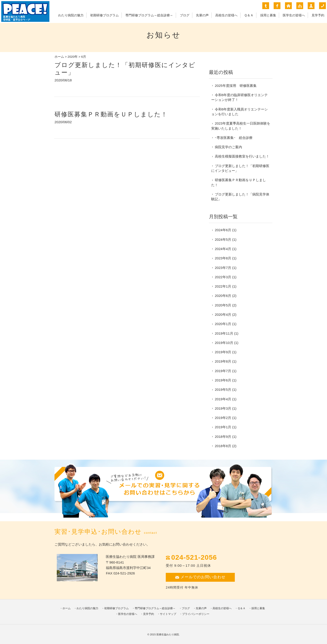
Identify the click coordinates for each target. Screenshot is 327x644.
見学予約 (318, 15)
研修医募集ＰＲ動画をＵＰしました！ (111, 114)
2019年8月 (223, 361)
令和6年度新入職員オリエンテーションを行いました (239, 112)
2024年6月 (223, 230)
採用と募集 (268, 15)
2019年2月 (223, 418)
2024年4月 (223, 249)
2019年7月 (223, 371)
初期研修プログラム (104, 15)
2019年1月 (223, 427)
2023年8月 (223, 258)
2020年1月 (223, 324)
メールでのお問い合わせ (200, 577)
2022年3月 (223, 277)
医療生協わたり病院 (168, 634)
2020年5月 (223, 305)
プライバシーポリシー (196, 614)
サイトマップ (168, 614)
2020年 (73, 57)
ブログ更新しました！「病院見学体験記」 (240, 197)
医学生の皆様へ (294, 15)
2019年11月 (224, 333)
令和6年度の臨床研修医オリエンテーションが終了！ (239, 97)
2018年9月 (223, 437)
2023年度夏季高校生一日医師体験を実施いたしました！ (241, 126)
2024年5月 (223, 239)
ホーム (59, 57)
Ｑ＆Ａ (249, 15)
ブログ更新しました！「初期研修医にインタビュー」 (240, 168)
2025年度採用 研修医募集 (236, 86)
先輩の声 (202, 15)
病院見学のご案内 (228, 147)
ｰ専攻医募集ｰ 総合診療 (234, 138)
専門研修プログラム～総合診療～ (149, 15)
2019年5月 (223, 390)
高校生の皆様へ (226, 15)
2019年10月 (224, 343)
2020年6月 (223, 296)
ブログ (185, 15)
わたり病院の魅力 (71, 15)
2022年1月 (223, 286)
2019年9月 (223, 352)
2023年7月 (223, 268)
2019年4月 (223, 399)
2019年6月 (223, 380)
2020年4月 (223, 314)
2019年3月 (223, 408)
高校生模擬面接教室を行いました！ (242, 156)
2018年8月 (223, 446)
